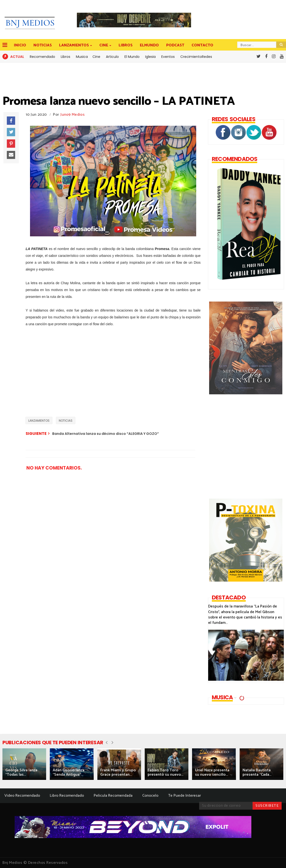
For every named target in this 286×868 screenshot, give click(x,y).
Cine (96, 57)
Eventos (168, 57)
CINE (104, 45)
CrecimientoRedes (196, 57)
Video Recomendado (22, 796)
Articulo (112, 57)
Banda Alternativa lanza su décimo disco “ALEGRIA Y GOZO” (106, 434)
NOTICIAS (43, 45)
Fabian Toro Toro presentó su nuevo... (165, 772)
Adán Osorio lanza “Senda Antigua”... (69, 772)
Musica (82, 57)
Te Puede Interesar (184, 796)
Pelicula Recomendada (113, 796)
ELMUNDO (149, 45)
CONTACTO (202, 45)
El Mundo (132, 57)
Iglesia (150, 57)
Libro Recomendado (67, 796)
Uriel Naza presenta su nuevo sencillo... (212, 772)
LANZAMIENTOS (74, 45)
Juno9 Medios (73, 115)
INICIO (20, 45)
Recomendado (42, 57)
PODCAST (175, 45)
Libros (66, 57)
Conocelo (150, 796)
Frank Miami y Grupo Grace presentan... (118, 772)
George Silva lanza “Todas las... (21, 772)
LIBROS (126, 45)
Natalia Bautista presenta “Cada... (257, 772)
